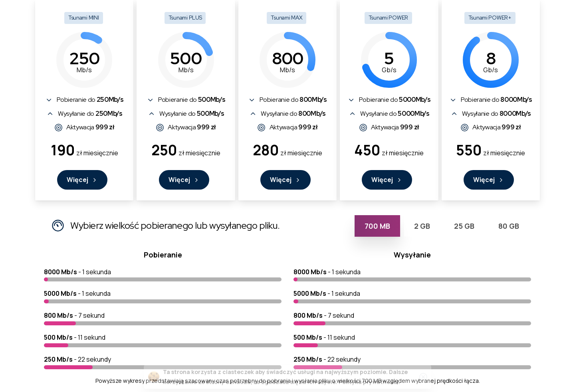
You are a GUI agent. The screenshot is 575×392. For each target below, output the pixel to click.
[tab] (377, 226)
